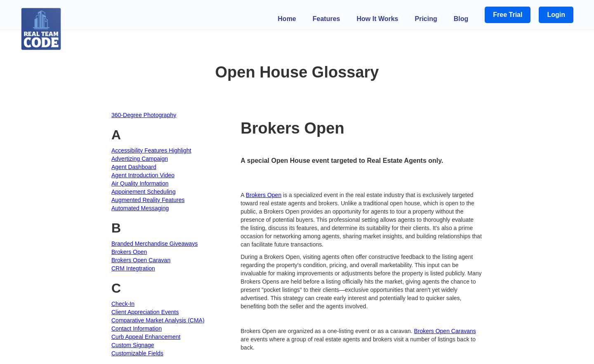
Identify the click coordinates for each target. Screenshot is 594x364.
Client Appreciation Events (145, 312)
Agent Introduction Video (143, 175)
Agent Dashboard (134, 167)
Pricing (426, 19)
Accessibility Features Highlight (151, 150)
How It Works (377, 19)
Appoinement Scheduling (144, 192)
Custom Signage (133, 345)
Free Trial (508, 15)
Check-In (123, 304)
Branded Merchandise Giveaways (154, 244)
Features (326, 19)
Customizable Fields (137, 353)
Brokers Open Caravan (141, 260)
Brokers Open (129, 252)
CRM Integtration (133, 268)
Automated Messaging (140, 208)
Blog (461, 19)
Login (556, 15)
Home (287, 19)
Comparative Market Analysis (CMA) (158, 320)
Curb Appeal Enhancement (146, 337)
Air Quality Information (140, 183)
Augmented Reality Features (148, 200)
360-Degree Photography (144, 115)
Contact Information (137, 329)
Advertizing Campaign (140, 159)
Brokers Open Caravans (445, 331)
